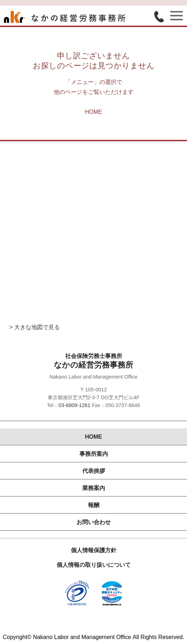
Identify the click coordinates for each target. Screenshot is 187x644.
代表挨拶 (94, 471)
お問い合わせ (94, 522)
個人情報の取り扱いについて (94, 565)
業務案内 (94, 488)
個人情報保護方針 (94, 550)
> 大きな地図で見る (35, 327)
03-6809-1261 (74, 405)
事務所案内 (94, 454)
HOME (94, 112)
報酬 (94, 505)
